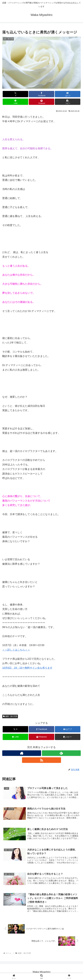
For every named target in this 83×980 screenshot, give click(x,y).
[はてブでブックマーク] (68, 94)
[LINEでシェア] (15, 102)
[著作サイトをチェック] (22, 753)
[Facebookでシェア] (41, 94)
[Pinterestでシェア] (41, 102)
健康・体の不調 (10, 716)
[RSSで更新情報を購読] (41, 760)
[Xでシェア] (15, 94)
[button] (68, 102)
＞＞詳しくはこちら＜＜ (16, 650)
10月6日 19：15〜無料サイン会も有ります (27, 668)
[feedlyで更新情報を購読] (61, 753)
